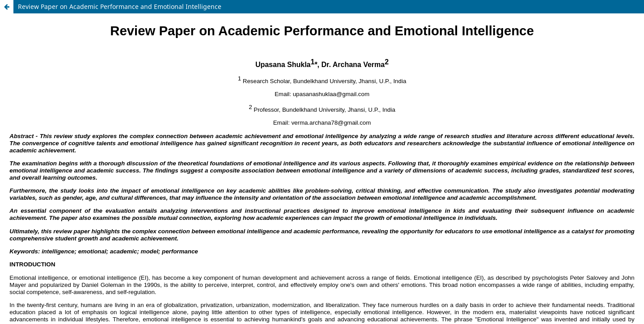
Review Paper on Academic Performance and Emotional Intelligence (120, 6)
